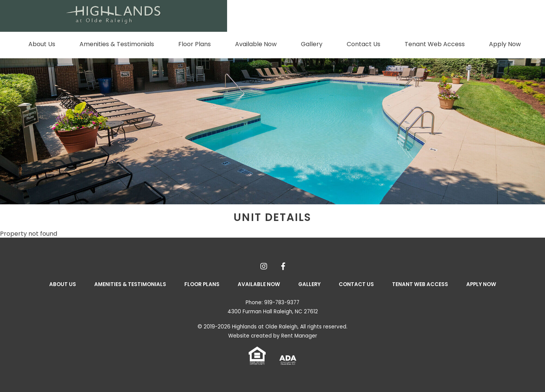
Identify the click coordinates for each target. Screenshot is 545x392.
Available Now (256, 44)
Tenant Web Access (435, 44)
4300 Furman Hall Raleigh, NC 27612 (273, 312)
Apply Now (505, 44)
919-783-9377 (282, 303)
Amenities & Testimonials (117, 44)
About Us (42, 44)
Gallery (312, 44)
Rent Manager (299, 336)
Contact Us (364, 44)
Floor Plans (195, 44)
